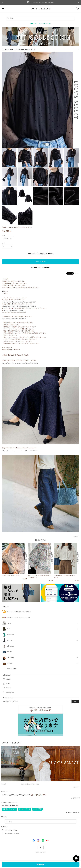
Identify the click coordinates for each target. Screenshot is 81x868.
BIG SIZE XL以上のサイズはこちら (19, 618)
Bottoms (10, 629)
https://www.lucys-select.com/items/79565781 (20, 451)
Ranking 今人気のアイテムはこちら (19, 612)
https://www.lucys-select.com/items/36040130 (20, 363)
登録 (75, 701)
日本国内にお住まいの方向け (40, 268)
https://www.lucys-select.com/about (14, 319)
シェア (77, 273)
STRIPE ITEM (12, 669)
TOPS (9, 623)
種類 (3, 235)
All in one (11, 646)
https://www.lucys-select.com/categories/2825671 (20, 302)
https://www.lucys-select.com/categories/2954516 (20, 306)
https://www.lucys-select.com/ (14, 310)
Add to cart (41, 262)
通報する (76, 536)
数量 (3, 243)
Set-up (10, 652)
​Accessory (11, 657)
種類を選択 (40, 864)
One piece (11, 635)
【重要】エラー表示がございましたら (40, 24)
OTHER (10, 663)
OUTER (10, 640)
